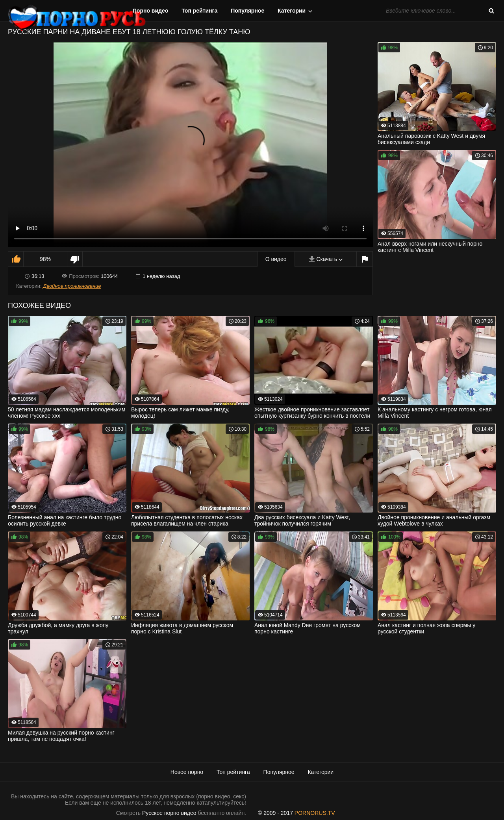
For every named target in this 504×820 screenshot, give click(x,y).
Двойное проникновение (72, 286)
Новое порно (187, 772)
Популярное (247, 11)
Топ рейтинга (199, 11)
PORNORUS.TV (315, 813)
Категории (292, 11)
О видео (276, 259)
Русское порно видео (169, 813)
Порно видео (151, 11)
